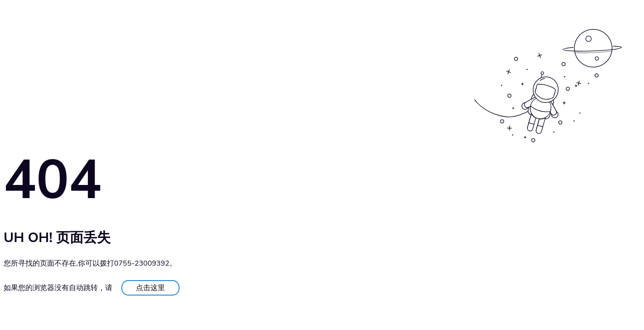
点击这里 (150, 288)
